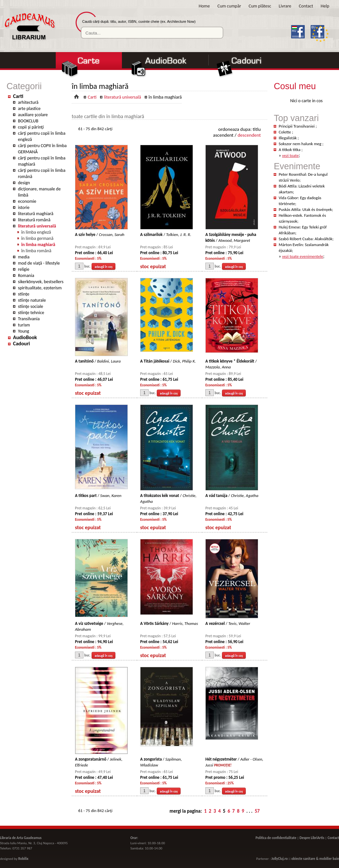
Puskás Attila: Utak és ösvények (305, 209)
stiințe (24, 294)
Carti (18, 96)
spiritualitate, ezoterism (40, 288)
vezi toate (290, 155)
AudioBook (25, 337)
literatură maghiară (36, 214)
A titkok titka (290, 150)
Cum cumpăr (229, 6)
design (24, 183)
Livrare (285, 6)
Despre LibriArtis (312, 838)
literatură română (34, 220)
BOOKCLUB (28, 121)
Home (204, 6)
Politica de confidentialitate (276, 838)
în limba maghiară (38, 245)
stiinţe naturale (32, 300)
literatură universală (37, 226)
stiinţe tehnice (31, 313)
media (24, 257)
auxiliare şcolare (33, 115)
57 (257, 811)
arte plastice (29, 109)
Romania (26, 276)
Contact (306, 6)
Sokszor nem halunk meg (301, 144)
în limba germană (37, 238)
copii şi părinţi (31, 127)
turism (24, 325)
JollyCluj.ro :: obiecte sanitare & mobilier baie (305, 859)
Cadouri (22, 344)
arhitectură (28, 102)
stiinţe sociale (30, 306)
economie (27, 201)
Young (23, 331)
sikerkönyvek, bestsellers (41, 282)
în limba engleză (36, 232)
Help (325, 6)
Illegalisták (288, 138)
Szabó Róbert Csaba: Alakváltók (306, 239)
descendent (249, 135)
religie (24, 269)
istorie (24, 207)
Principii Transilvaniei (297, 126)
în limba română (36, 251)
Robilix (23, 859)
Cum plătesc (260, 6)
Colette (285, 132)
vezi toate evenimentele (302, 256)
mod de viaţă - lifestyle (39, 263)
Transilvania (29, 319)
